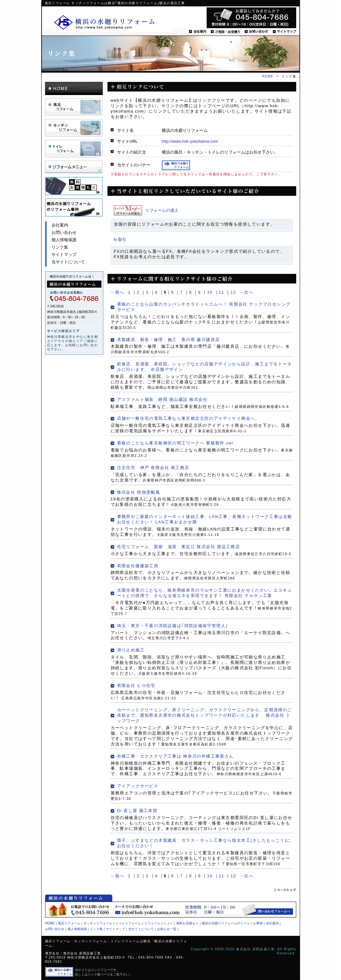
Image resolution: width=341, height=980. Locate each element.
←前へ (118, 292)
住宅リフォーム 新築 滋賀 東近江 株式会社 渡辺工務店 (178, 547)
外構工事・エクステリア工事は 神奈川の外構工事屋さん (175, 756)
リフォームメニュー (74, 167)
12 (233, 292)
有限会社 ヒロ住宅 (136, 685)
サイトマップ (285, 32)
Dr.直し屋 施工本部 (137, 811)
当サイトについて (68, 262)
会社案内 (198, 32)
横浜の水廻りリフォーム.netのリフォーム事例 (74, 207)
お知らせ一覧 (167, 929)
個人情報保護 (64, 240)
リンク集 (60, 247)
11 (222, 292)
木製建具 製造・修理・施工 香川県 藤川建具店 (169, 340)
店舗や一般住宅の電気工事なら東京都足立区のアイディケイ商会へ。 (188, 418)
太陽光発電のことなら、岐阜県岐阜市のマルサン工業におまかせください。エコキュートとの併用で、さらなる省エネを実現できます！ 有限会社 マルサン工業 (205, 593)
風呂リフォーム (74, 107)
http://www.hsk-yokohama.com (190, 141)
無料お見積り (74, 186)
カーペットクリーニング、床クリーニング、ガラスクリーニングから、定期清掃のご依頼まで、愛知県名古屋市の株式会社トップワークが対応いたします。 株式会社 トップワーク (205, 715)
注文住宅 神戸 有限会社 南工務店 (153, 468)
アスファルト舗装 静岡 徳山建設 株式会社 (163, 399)
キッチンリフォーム (74, 128)
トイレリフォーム (74, 149)
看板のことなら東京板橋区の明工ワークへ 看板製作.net (175, 443)
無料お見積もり (187, 923)
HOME (268, 76)
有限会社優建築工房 (138, 566)
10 (210, 292)
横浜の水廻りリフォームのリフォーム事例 (232, 923)
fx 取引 (120, 239)
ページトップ (285, 890)
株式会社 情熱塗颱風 (139, 492)
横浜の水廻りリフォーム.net (111, 22)
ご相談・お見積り (225, 32)
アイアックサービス (138, 786)
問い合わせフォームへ (267, 910)
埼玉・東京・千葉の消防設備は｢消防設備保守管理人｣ (173, 626)
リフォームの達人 (162, 210)
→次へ (246, 292)
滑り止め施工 (131, 650)
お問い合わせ (256, 32)
